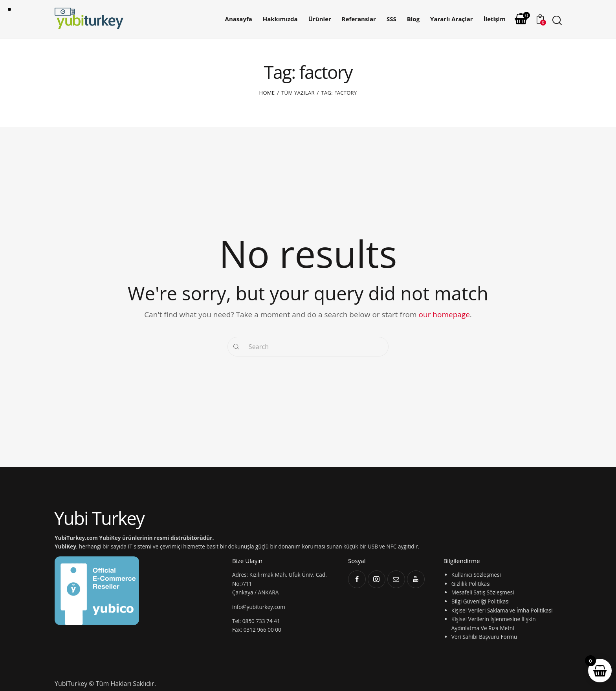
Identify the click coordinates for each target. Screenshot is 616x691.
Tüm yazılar (298, 93)
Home (267, 93)
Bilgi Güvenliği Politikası (480, 601)
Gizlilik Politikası (471, 584)
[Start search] (556, 20)
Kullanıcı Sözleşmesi (476, 575)
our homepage (444, 314)
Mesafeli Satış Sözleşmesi (483, 592)
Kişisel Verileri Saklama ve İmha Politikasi (502, 610)
